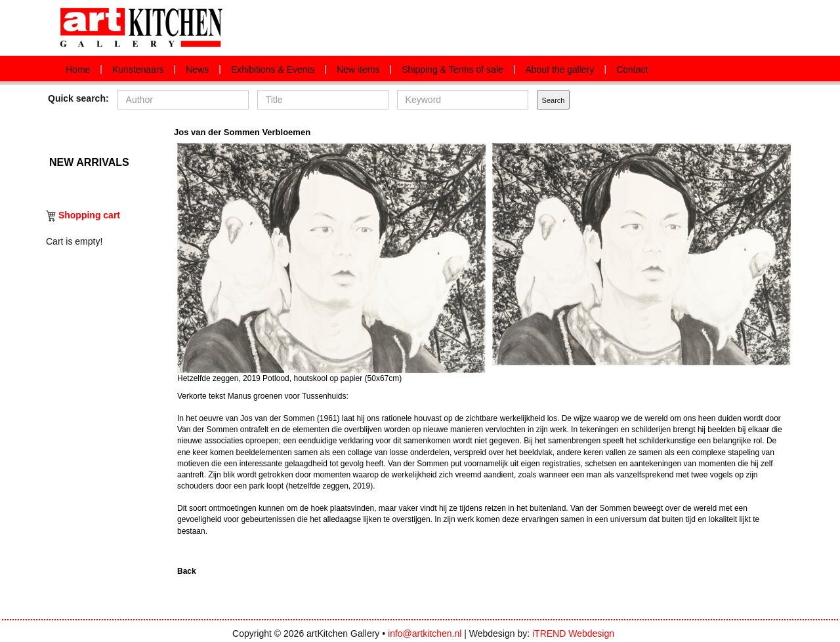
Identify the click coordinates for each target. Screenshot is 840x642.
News (197, 70)
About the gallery (559, 70)
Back (187, 571)
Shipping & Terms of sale (452, 70)
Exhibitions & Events (273, 70)
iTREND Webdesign (573, 633)
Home (78, 70)
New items (358, 70)
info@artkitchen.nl (425, 633)
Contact (632, 70)
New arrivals (89, 161)
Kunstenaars (138, 70)
